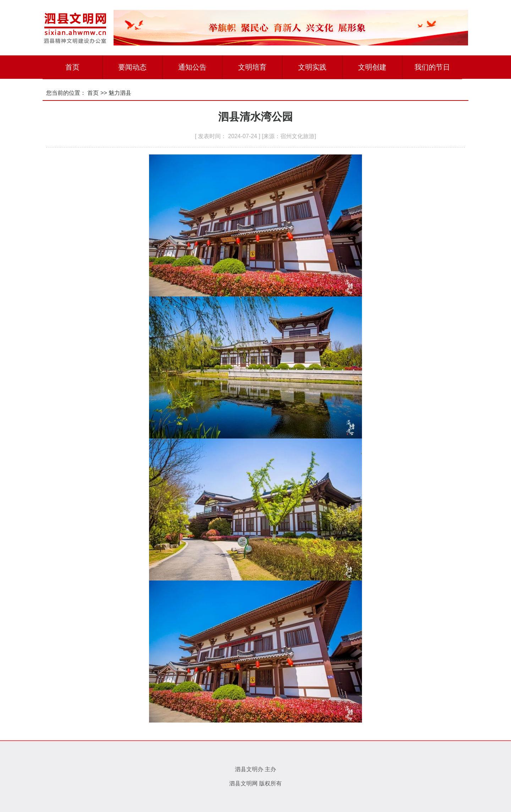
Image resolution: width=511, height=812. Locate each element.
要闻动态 (132, 67)
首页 (72, 67)
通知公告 (192, 67)
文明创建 (372, 67)
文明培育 (252, 67)
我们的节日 (432, 67)
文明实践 (312, 67)
